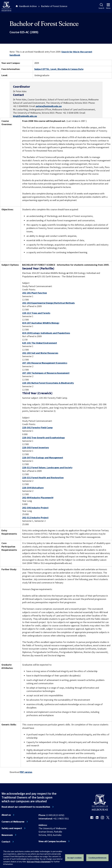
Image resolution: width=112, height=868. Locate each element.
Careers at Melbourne (13, 822)
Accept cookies (74, 858)
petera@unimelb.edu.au (49, 106)
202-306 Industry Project (35, 508)
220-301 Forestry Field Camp (37, 428)
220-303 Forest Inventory (36, 448)
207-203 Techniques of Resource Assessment (46, 373)
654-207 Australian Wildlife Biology (41, 323)
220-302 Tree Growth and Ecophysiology (43, 438)
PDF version (26, 772)
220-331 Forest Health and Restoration (43, 478)
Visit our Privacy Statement (39, 862)
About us (6, 815)
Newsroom (7, 835)
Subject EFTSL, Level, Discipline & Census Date (59, 69)
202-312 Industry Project (35, 518)
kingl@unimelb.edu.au (25, 116)
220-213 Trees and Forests (36, 313)
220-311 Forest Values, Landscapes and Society (47, 468)
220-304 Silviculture (33, 488)
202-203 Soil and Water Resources (40, 353)
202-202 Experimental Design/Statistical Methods (48, 303)
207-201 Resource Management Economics (45, 363)
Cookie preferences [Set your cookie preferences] (97, 858)
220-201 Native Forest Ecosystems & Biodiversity (48, 383)
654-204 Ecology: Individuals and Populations (46, 333)
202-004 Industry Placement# (38, 498)
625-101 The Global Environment (40, 343)
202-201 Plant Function (34, 293)
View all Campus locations (52, 841)
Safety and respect (12, 828)
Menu (108, 6)
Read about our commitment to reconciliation (26, 807)
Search (101, 6)
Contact (6, 842)
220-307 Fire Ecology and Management (43, 458)
